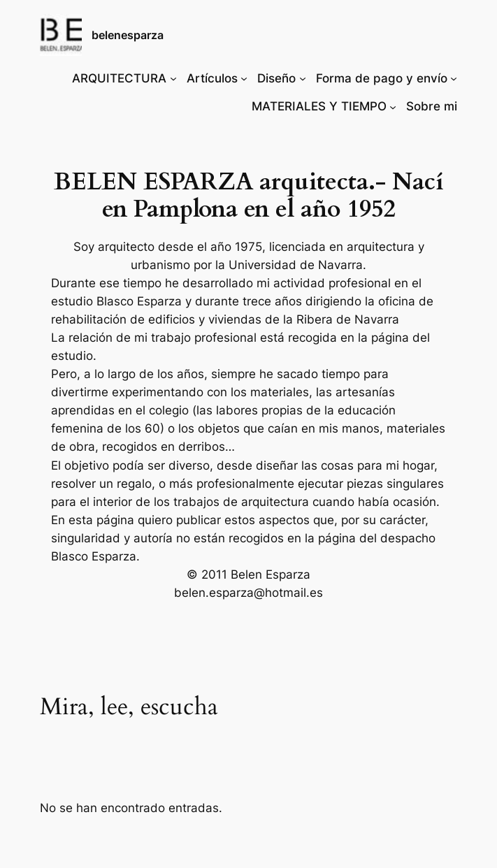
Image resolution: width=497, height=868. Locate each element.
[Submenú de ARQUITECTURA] (173, 78)
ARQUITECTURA (119, 78)
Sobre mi (432, 106)
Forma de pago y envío (382, 78)
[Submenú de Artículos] (244, 78)
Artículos (212, 78)
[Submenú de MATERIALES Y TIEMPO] (393, 106)
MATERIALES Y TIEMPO (319, 106)
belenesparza (128, 35)
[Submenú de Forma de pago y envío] (454, 78)
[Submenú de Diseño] (303, 78)
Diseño (276, 78)
